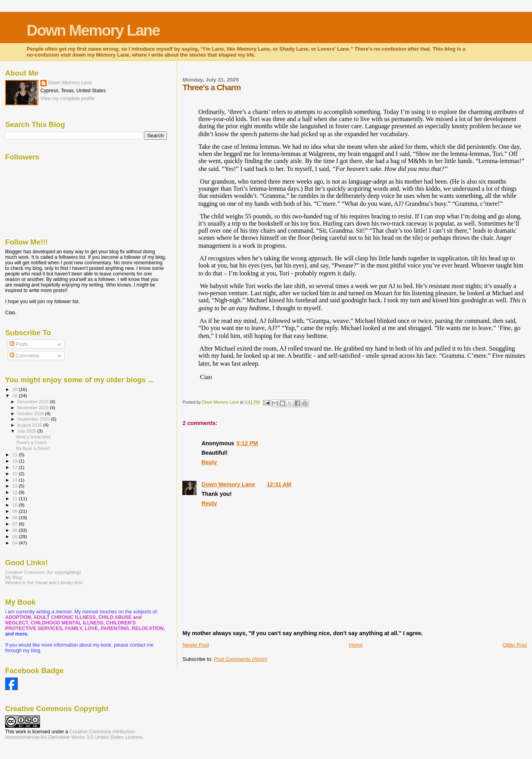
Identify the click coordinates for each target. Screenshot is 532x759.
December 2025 (34, 402)
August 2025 (30, 425)
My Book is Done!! (33, 448)
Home (356, 645)
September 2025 (34, 419)
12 (15, 492)
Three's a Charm (31, 442)
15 (15, 473)
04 (15, 543)
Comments (24, 356)
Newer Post (196, 645)
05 (15, 536)
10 (15, 505)
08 (15, 517)
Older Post (515, 645)
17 (15, 467)
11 (15, 498)
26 (15, 389)
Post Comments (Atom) (241, 659)
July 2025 (27, 431)
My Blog (13, 577)
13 (15, 486)
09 (15, 511)
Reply (209, 462)
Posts (19, 344)
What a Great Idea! (33, 437)
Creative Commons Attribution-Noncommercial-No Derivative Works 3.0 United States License (74, 734)
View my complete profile (67, 99)
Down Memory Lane (93, 30)
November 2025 (34, 408)
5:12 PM (247, 443)
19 (15, 461)
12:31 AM (279, 484)
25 (15, 396)
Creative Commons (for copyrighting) (43, 572)
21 (15, 454)
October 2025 (31, 414)
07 (15, 524)
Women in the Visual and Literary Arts (44, 582)
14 (15, 480)
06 (15, 530)
